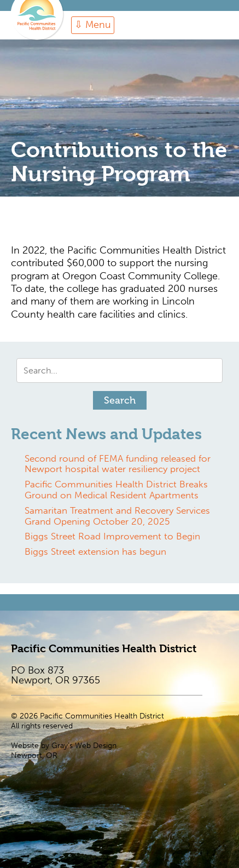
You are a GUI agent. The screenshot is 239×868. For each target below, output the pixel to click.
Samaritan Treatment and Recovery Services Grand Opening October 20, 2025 (117, 516)
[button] (120, 400)
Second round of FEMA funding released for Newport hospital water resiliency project (118, 464)
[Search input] (119, 370)
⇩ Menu (93, 25)
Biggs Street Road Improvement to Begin (112, 536)
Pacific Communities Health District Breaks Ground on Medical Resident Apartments (116, 490)
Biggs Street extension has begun (95, 551)
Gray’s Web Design (84, 746)
